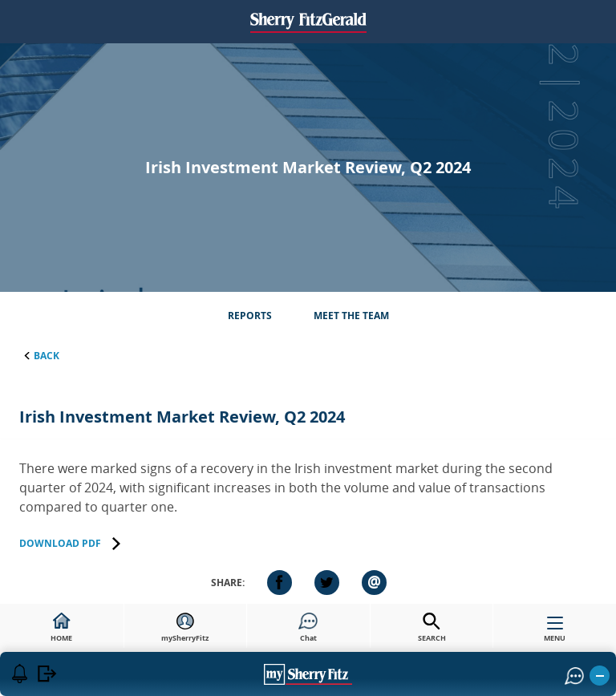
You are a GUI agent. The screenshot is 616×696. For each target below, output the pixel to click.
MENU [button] (555, 633)
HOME (61, 628)
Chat (308, 628)
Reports (250, 316)
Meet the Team (351, 316)
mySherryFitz (185, 628)
